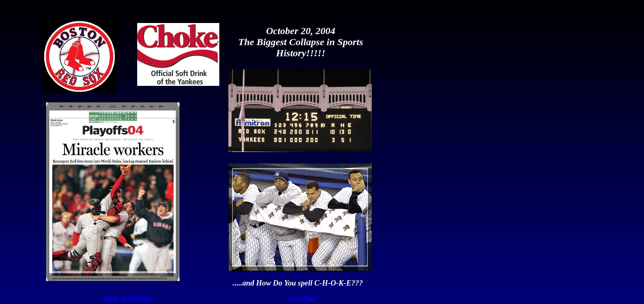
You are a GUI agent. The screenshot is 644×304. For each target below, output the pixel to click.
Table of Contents (128, 298)
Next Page (302, 298)
